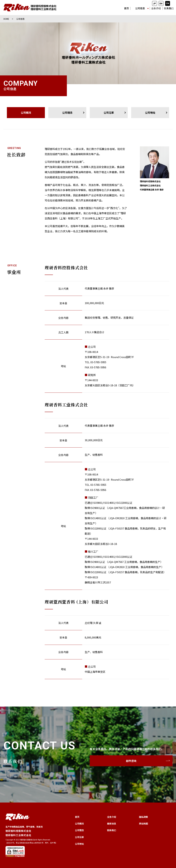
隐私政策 (144, 817)
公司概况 (79, 824)
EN (161, 4)
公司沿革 (109, 113)
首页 (126, 8)
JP (154, 4)
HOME (6, 19)
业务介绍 (156, 8)
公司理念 (67, 113)
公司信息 (140, 8)
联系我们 (169, 8)
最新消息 (112, 824)
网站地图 (144, 824)
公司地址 (150, 113)
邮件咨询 (131, 761)
